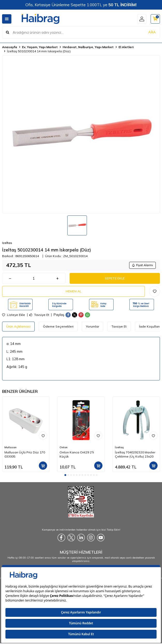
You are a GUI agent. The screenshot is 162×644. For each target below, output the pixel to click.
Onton (64, 447)
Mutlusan (10, 447)
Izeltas (7, 243)
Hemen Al (73, 291)
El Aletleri (126, 47)
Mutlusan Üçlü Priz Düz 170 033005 (25, 454)
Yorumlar (93, 326)
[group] (81, 134)
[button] (65, 475)
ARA (152, 32)
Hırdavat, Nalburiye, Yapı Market (88, 47)
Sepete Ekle (115, 278)
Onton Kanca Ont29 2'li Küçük (77, 454)
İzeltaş (119, 447)
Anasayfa (10, 47)
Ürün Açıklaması (18, 326)
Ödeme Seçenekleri (58, 326)
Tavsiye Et (39, 315)
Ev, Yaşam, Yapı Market (40, 47)
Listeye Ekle (14, 315)
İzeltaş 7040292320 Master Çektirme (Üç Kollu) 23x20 (135, 454)
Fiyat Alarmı (142, 265)
